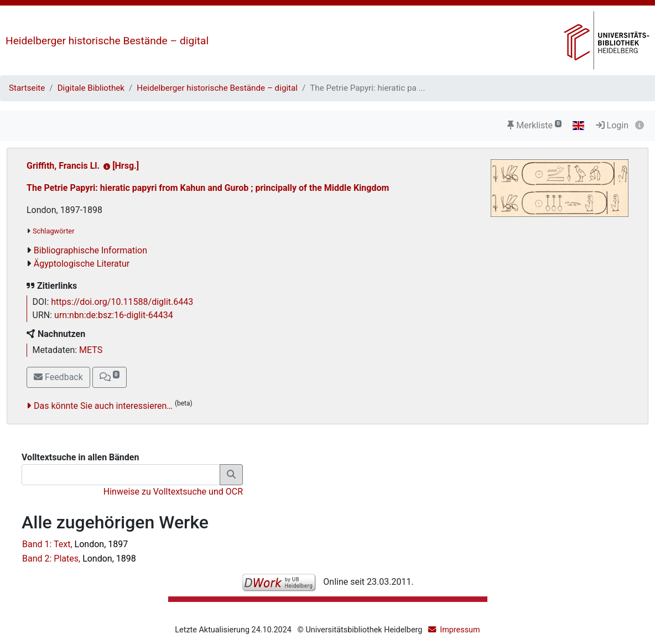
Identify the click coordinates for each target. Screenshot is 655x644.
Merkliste (534, 125)
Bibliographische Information (90, 250)
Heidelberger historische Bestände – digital (107, 41)
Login (612, 125)
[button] (110, 377)
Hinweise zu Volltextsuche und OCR (173, 492)
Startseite (27, 88)
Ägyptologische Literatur (82, 264)
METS (91, 350)
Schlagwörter (53, 231)
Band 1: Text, (75, 544)
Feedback (58, 377)
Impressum (460, 630)
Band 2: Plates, (79, 559)
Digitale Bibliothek (91, 88)
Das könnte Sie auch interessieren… (103, 406)
